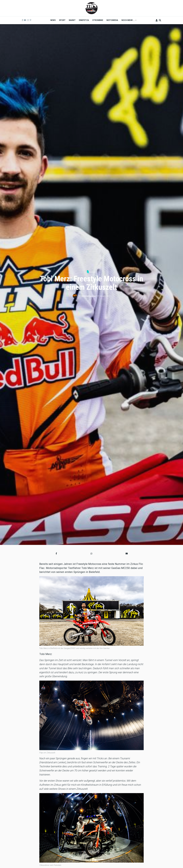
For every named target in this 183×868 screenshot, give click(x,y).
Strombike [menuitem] (98, 20)
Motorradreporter (89, 296)
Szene (92, 272)
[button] (56, 553)
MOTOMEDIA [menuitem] (112, 20)
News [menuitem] (53, 20)
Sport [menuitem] (62, 20)
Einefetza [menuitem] (84, 20)
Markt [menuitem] (72, 20)
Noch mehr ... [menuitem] (128, 21)
